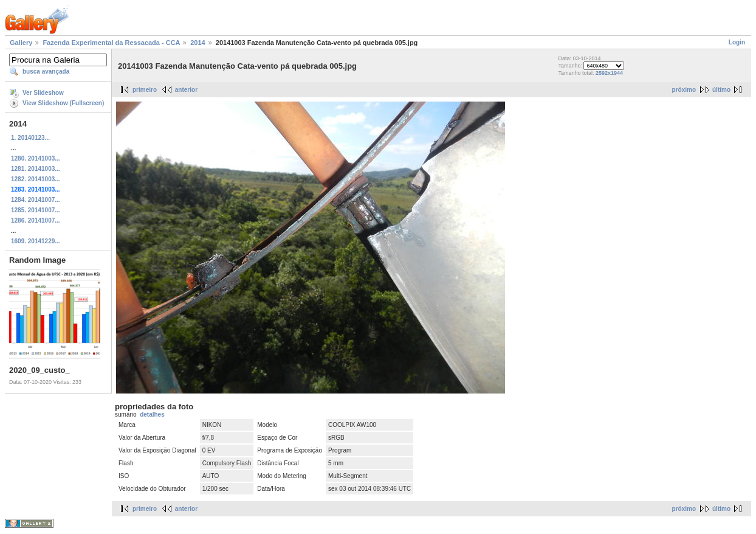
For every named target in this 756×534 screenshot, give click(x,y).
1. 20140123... (30, 138)
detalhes (152, 414)
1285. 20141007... (36, 210)
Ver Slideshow (43, 93)
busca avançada (46, 71)
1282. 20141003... (36, 179)
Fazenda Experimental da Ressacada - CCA (111, 43)
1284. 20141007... (36, 200)
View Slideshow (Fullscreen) (63, 103)
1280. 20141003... (36, 158)
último (721, 90)
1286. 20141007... (36, 220)
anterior (186, 90)
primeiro (145, 90)
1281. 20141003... (36, 169)
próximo (684, 90)
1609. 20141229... (36, 241)
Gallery (21, 43)
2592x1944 (609, 73)
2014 (198, 43)
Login (737, 42)
